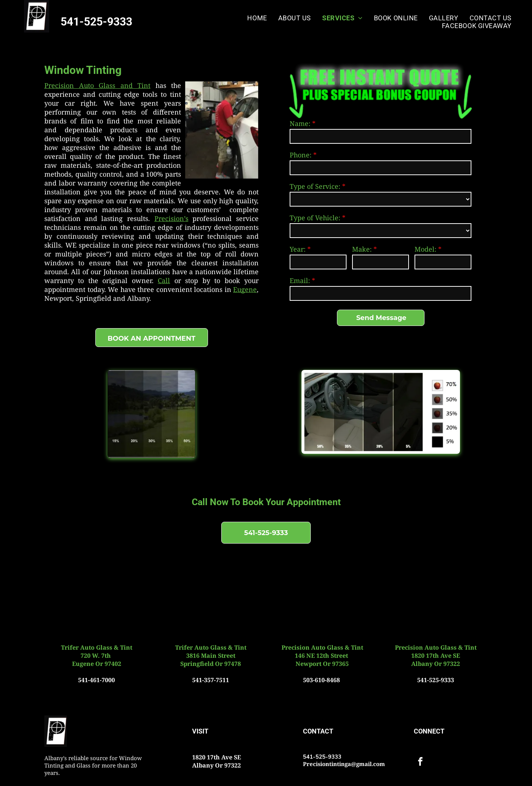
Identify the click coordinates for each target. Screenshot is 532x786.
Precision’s (171, 218)
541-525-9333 (96, 22)
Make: (362, 249)
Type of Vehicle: (315, 218)
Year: (298, 249)
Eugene (245, 289)
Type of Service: (315, 186)
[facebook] (420, 762)
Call (164, 280)
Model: (425, 249)
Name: (300, 123)
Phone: (301, 155)
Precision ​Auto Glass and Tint (97, 85)
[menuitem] (257, 18)
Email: (300, 280)
